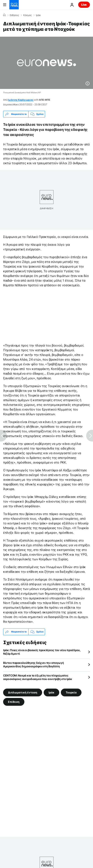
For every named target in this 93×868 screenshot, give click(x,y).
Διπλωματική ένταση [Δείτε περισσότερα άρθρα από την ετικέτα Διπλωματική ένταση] (23, 692)
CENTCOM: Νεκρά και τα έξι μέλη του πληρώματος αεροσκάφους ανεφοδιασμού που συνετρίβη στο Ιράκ (38, 677)
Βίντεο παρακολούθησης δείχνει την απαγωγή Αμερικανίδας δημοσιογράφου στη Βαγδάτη (34, 665)
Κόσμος (27, 15)
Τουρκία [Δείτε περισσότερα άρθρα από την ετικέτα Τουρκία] (71, 692)
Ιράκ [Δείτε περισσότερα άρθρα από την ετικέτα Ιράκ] (51, 692)
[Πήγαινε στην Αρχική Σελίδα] (14, 5)
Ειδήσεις (14, 15)
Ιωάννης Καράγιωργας (21, 100)
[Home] (4, 15)
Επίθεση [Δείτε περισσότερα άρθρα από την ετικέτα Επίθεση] (14, 702)
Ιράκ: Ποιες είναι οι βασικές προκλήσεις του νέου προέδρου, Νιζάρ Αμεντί (42, 652)
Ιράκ (38, 15)
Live (84, 5)
